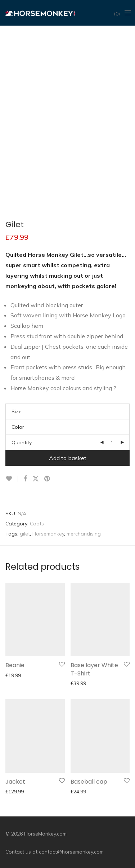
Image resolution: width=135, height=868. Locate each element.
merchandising (84, 534)
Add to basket (68, 458)
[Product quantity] (112, 442)
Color (18, 427)
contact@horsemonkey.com (71, 852)
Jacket (15, 782)
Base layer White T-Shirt (94, 669)
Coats (37, 524)
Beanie (15, 665)
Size (17, 411)
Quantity (22, 442)
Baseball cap (89, 782)
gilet (25, 534)
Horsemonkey (48, 534)
